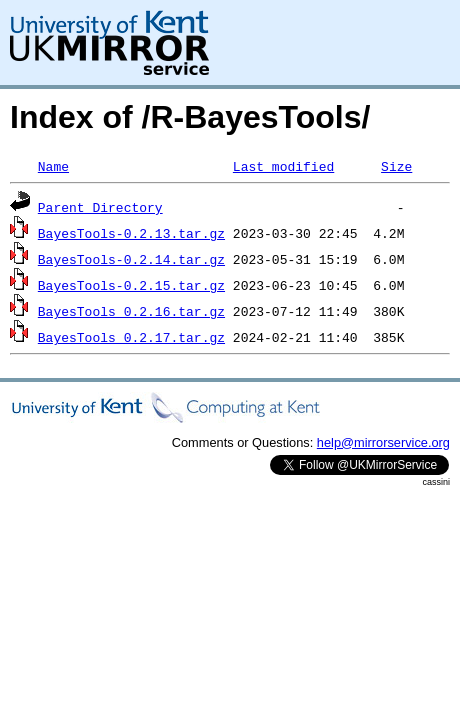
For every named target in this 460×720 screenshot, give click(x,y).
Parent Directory (100, 207)
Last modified (283, 166)
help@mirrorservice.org (383, 442)
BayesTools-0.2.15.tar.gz (131, 285)
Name (53, 166)
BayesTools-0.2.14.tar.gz (131, 259)
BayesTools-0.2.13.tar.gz (131, 233)
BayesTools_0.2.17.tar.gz (131, 337)
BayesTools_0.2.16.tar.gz (131, 311)
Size (396, 166)
